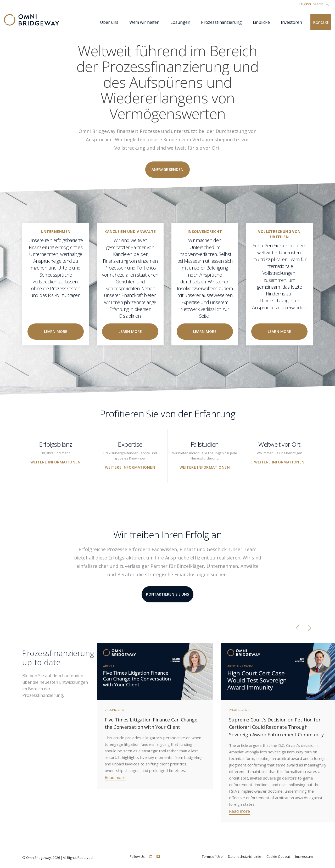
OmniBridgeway (39, 858)
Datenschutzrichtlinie (245, 856)
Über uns (109, 22)
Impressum (304, 856)
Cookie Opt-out (278, 856)
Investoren (291, 22)
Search (321, 4)
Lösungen (180, 22)
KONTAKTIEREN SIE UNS (168, 594)
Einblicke (261, 22)
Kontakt (321, 22)
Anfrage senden (167, 169)
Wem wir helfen (144, 22)
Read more (115, 777)
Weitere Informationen (55, 462)
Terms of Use (212, 856)
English (305, 4)
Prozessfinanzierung (221, 22)
